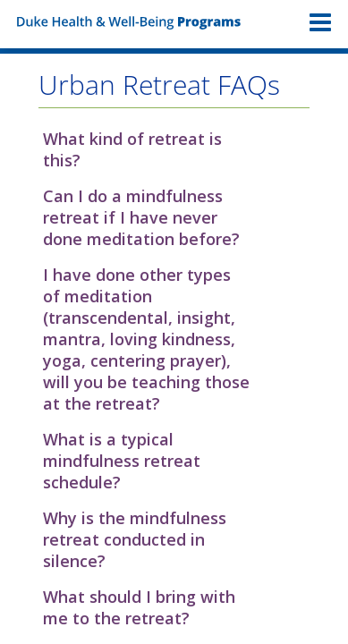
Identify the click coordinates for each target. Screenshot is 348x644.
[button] (174, 149)
